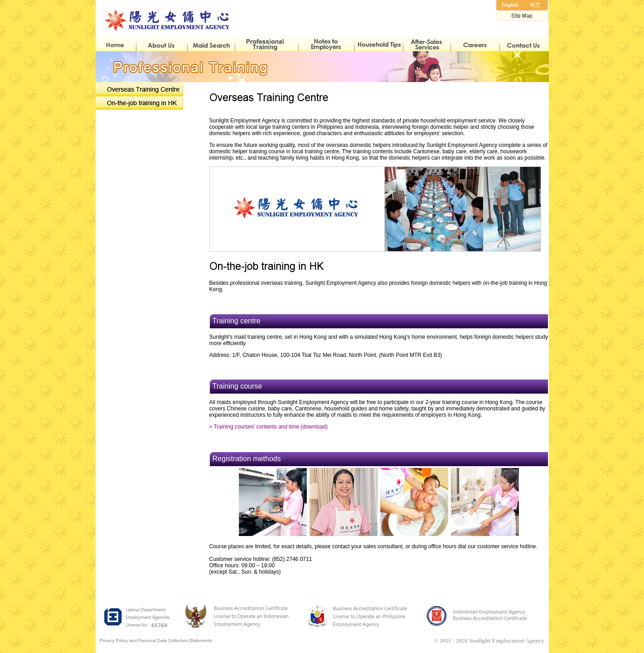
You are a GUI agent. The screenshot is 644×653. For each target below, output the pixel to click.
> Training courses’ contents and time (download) (269, 427)
